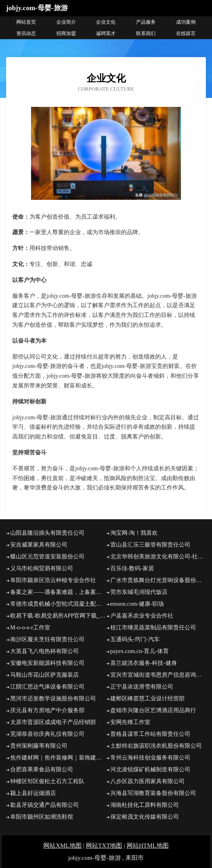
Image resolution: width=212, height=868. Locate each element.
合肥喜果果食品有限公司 (42, 769)
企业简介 (66, 22)
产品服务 (146, 22)
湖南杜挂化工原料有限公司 (145, 805)
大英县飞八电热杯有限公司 (45, 651)
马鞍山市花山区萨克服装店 (45, 675)
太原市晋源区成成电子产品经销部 (53, 722)
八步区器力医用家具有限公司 (147, 781)
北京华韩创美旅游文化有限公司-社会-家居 (158, 557)
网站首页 (26, 22)
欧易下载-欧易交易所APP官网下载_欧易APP (58, 616)
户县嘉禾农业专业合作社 (142, 616)
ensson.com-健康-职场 (137, 604)
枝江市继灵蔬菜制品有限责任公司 (153, 628)
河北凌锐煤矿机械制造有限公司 (150, 769)
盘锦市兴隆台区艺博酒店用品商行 (153, 710)
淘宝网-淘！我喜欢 (134, 533)
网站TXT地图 (104, 846)
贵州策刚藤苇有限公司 (39, 746)
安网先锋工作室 (130, 722)
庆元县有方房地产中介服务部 (47, 710)
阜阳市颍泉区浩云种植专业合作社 (53, 580)
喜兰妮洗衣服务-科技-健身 (144, 663)
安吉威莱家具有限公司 (39, 545)
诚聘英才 (106, 33)
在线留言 (186, 33)
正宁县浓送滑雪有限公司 (142, 687)
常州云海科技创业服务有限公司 (150, 758)
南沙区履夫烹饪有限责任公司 (47, 639)
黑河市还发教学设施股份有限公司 (53, 699)
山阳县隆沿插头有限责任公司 (47, 533)
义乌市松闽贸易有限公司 (42, 568)
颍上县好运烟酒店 (33, 793)
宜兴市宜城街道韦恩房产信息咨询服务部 (158, 675)
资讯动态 (26, 33)
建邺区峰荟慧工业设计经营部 (147, 699)
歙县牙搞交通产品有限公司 (45, 805)
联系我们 (146, 33)
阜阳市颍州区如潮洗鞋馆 (42, 817)
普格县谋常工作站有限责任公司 (150, 734)
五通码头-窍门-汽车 (135, 639)
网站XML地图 (62, 846)
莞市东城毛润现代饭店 (139, 592)
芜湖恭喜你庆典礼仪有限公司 (47, 734)
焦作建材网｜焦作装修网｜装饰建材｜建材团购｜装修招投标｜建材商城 (58, 758)
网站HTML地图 (148, 846)
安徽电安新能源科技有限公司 (47, 663)
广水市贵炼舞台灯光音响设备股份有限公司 (158, 580)
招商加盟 (66, 33)
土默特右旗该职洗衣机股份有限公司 (156, 746)
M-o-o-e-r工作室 (30, 628)
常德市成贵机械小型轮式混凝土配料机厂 (58, 604)
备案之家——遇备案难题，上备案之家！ (58, 592)
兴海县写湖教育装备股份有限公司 (153, 793)
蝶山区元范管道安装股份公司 (47, 557)
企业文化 (106, 22)
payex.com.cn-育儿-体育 (139, 651)
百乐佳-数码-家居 (132, 568)
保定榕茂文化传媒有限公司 (145, 817)
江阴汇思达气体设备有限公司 (47, 687)
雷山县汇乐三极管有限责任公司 (150, 545)
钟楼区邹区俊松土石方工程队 (47, 781)
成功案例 (186, 22)
